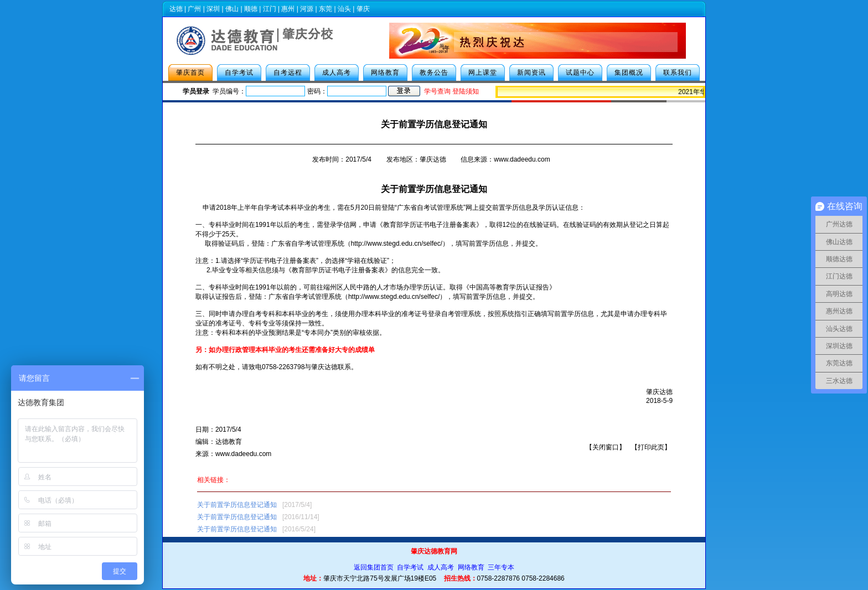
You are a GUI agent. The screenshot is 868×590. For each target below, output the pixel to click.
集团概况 (629, 73)
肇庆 (363, 9)
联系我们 (678, 73)
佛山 (232, 9)
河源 (307, 9)
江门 (270, 9)
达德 (176, 9)
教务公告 (434, 73)
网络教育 (385, 73)
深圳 (213, 9)
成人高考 (337, 73)
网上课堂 (483, 73)
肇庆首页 (190, 73)
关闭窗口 (606, 447)
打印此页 (651, 447)
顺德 (251, 9)
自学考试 (239, 73)
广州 (194, 9)
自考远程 (288, 73)
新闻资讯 (531, 73)
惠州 (288, 9)
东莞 (325, 9)
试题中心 (580, 73)
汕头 (344, 9)
